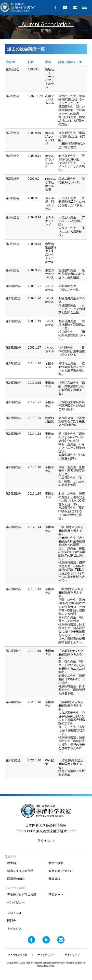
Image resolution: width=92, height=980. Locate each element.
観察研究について (60, 871)
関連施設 (54, 879)
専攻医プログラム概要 (22, 895)
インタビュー (16, 902)
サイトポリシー (46, 955)
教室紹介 (13, 863)
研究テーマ (56, 895)
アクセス (44, 841)
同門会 (12, 921)
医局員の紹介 (16, 879)
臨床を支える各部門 (20, 871)
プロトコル (14, 913)
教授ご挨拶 (56, 863)
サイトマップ (72, 955)
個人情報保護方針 (18, 955)
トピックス (14, 929)
